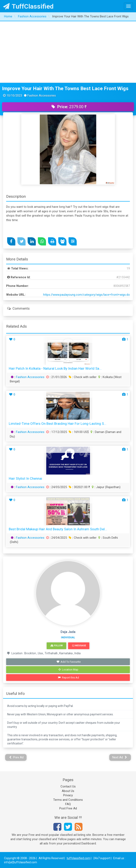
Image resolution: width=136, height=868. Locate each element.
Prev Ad (16, 757)
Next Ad (120, 757)
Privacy (68, 795)
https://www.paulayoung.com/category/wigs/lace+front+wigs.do (87, 295)
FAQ (68, 804)
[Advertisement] (68, 52)
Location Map (69, 670)
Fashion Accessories (30, 377)
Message (79, 646)
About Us (68, 791)
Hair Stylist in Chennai (25, 478)
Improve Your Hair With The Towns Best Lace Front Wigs (65, 89)
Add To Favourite (68, 662)
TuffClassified (28, 6)
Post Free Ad (68, 808)
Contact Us (68, 786)
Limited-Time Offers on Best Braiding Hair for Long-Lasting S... (58, 424)
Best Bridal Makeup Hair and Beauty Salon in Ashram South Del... (58, 529)
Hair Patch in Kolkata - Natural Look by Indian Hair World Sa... (55, 368)
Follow (57, 646)
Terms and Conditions (68, 800)
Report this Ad (68, 678)
